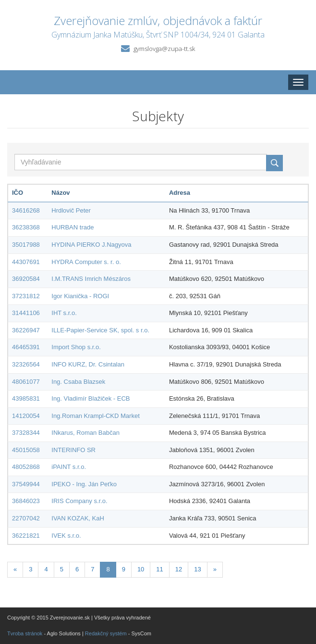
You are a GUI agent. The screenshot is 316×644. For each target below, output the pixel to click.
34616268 (26, 210)
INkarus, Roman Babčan (85, 433)
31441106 (26, 313)
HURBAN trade (73, 227)
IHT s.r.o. (64, 313)
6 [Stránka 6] (77, 569)
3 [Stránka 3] (30, 569)
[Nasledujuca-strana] (215, 570)
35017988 (26, 245)
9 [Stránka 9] (124, 569)
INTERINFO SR (73, 450)
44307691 (26, 262)
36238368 (26, 227)
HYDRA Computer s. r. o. (86, 262)
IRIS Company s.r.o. (79, 501)
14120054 (26, 416)
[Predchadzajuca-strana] (15, 570)
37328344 (26, 433)
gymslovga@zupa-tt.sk (164, 49)
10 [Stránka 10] (141, 569)
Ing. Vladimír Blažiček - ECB (91, 398)
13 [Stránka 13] (197, 569)
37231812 (26, 296)
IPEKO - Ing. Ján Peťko (84, 484)
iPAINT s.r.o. (69, 467)
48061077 (26, 382)
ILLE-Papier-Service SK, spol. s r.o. (100, 330)
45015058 (26, 450)
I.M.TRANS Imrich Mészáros (91, 279)
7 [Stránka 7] (92, 569)
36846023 (26, 501)
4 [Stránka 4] (46, 569)
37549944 (26, 484)
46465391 (26, 347)
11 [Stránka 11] (159, 569)
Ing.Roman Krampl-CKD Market (96, 416)
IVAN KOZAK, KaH (78, 518)
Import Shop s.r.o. (76, 347)
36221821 (26, 536)
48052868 (26, 467)
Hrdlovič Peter (71, 210)
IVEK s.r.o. (66, 536)
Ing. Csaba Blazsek (78, 382)
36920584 (26, 279)
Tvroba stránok (25, 633)
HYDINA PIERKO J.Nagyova (91, 245)
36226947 (26, 330)
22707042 (26, 518)
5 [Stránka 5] (62, 569)
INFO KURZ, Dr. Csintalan (88, 364)
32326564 (26, 364)
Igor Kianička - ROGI (80, 296)
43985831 (26, 398)
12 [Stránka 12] (179, 569)
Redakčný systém (106, 633)
